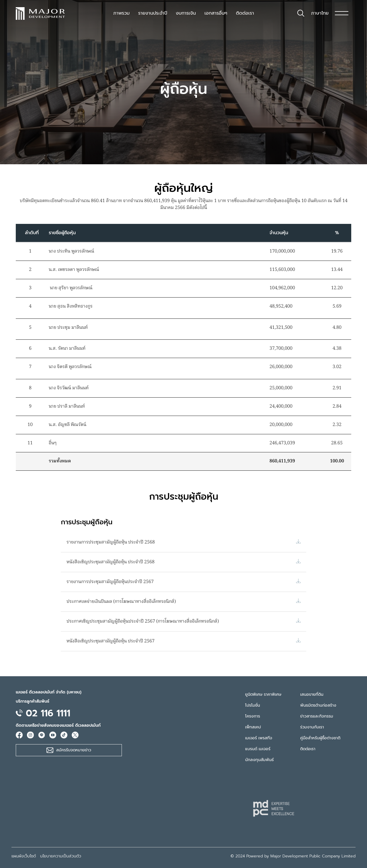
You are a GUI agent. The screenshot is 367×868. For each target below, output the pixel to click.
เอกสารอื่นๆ (216, 13)
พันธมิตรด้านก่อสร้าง (318, 705)
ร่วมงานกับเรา (312, 727)
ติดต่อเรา (245, 13)
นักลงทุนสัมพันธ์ (259, 760)
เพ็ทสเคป (253, 727)
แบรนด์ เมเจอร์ (258, 749)
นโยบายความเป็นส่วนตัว (61, 856)
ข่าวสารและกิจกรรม (317, 716)
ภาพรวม (121, 13)
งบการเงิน (186, 13)
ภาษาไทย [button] (320, 13)
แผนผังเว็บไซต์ (24, 856)
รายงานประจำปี (153, 13)
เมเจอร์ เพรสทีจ (259, 738)
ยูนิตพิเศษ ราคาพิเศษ (263, 694)
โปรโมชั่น (253, 705)
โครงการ (253, 716)
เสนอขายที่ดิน (312, 694)
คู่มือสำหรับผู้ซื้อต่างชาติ (320, 738)
